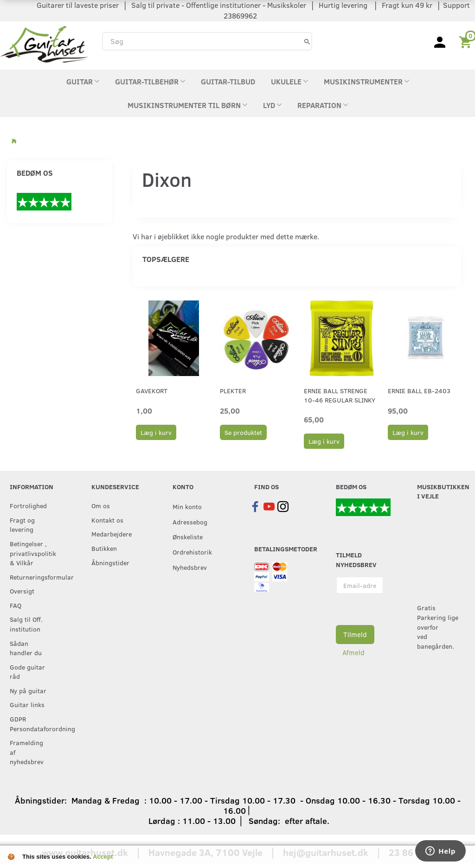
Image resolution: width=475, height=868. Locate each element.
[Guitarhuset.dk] (44, 43)
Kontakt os (107, 520)
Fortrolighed (28, 505)
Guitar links (27, 704)
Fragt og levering (22, 525)
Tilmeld (355, 634)
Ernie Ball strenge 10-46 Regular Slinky (340, 395)
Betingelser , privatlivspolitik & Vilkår (32, 553)
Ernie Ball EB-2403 (419, 391)
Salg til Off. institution (26, 624)
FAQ (16, 605)
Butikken (104, 548)
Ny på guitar (28, 690)
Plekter (233, 391)
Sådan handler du (26, 648)
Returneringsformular (32, 577)
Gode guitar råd (27, 672)
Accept (103, 857)
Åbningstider (110, 562)
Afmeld (353, 652)
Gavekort (152, 391)
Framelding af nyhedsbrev (27, 752)
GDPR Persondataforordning (32, 724)
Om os (101, 505)
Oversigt (22, 591)
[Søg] (307, 41)
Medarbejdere (112, 534)
